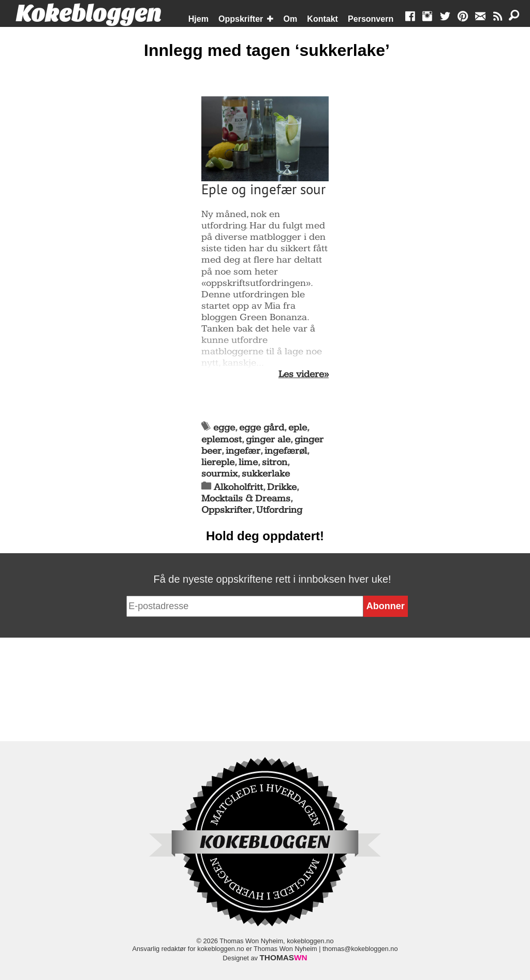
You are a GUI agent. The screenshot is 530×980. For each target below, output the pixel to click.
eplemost (222, 439)
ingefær (243, 451)
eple (298, 428)
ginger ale (268, 439)
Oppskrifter (241, 19)
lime (248, 462)
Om (291, 19)
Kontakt (322, 19)
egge (224, 428)
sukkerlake (266, 474)
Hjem (198, 19)
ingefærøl (286, 451)
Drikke (282, 487)
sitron (275, 462)
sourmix (219, 474)
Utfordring (279, 510)
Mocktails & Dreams (246, 499)
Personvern (371, 19)
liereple (218, 462)
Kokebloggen (89, 14)
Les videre (301, 374)
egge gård (262, 428)
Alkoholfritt (238, 487)
